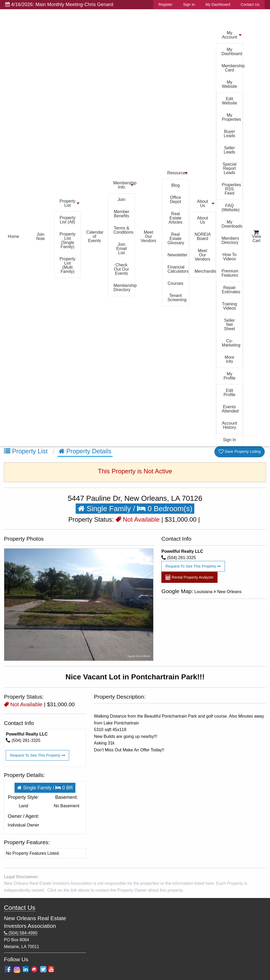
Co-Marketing (231, 343)
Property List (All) (67, 220)
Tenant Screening (177, 298)
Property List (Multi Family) (67, 265)
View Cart (257, 237)
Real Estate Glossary (176, 239)
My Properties (231, 117)
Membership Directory (124, 288)
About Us (202, 203)
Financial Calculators (178, 269)
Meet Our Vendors (149, 236)
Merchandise (205, 271)
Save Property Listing (240, 452)
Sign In (189, 4)
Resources (177, 173)
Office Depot (175, 200)
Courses (176, 283)
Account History (229, 425)
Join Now (41, 236)
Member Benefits (121, 214)
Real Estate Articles (175, 218)
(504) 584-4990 (21, 933)
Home (14, 236)
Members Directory (230, 240)
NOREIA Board (203, 236)
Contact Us (250, 4)
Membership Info (124, 185)
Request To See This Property (193, 566)
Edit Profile (230, 393)
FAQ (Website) (230, 208)
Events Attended (230, 409)
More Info (229, 359)
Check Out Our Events (121, 269)
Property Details (85, 451)
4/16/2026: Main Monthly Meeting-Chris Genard (59, 4)
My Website (230, 84)
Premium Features (230, 273)
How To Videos (230, 257)
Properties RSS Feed (231, 189)
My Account (229, 35)
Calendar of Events (95, 236)
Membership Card (232, 68)
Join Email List (122, 249)
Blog (176, 185)
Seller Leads (230, 150)
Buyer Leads (230, 134)
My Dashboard (218, 4)
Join (121, 200)
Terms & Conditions (124, 230)
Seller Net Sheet (229, 325)
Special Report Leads (229, 168)
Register (166, 4)
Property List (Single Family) (67, 240)
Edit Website (230, 101)
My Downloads (232, 224)
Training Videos (230, 306)
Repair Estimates (231, 290)
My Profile (230, 376)
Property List (67, 203)
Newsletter (177, 255)
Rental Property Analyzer (190, 577)
